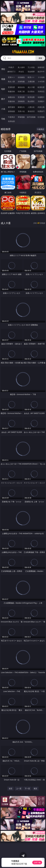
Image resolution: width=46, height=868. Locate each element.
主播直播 (31, 81)
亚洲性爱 (11, 87)
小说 (3, 109)
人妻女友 (31, 107)
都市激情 (11, 107)
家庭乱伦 (21, 107)
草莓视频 (21, 117)
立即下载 (37, 862)
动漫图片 (41, 97)
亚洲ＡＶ (11, 77)
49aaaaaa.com (23, 52)
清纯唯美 (21, 101)
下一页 (27, 789)
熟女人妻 (11, 81)
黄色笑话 (31, 111)
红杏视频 (41, 117)
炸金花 (21, 72)
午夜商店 (11, 117)
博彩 (3, 69)
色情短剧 (11, 121)
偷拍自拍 (21, 87)
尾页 (35, 789)
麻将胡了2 (11, 72)
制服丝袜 (11, 91)
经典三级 (21, 91)
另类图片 (41, 101)
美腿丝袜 (11, 101)
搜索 (40, 58)
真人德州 (21, 67)
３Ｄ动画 (41, 77)
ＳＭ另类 (41, 81)
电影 (3, 89)
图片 (3, 99)
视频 (3, 79)
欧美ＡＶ (31, 77)
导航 (3, 119)
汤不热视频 (31, 117)
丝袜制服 (21, 81)
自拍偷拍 (21, 77)
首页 (11, 789)
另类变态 (41, 91)
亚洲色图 (21, 97)
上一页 (19, 789)
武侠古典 (41, 107)
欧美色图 (31, 97)
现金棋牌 (31, 72)
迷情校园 (11, 111)
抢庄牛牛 (41, 72)
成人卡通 (31, 87)
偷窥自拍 (11, 97)
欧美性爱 (41, 87)
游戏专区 (41, 67)
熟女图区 (31, 101)
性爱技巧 (41, 111)
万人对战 (31, 67)
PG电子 (11, 67)
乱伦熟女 (31, 91)
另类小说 (21, 111)
